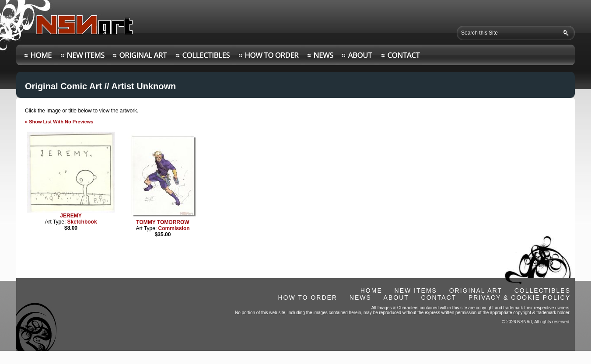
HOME (371, 290)
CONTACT (439, 297)
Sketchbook (82, 222)
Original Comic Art (63, 86)
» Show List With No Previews (59, 122)
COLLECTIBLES (542, 290)
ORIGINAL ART (476, 290)
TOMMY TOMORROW (163, 222)
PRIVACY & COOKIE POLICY (519, 297)
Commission (174, 228)
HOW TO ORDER (308, 297)
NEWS (360, 297)
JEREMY (71, 216)
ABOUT (396, 297)
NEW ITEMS (416, 290)
